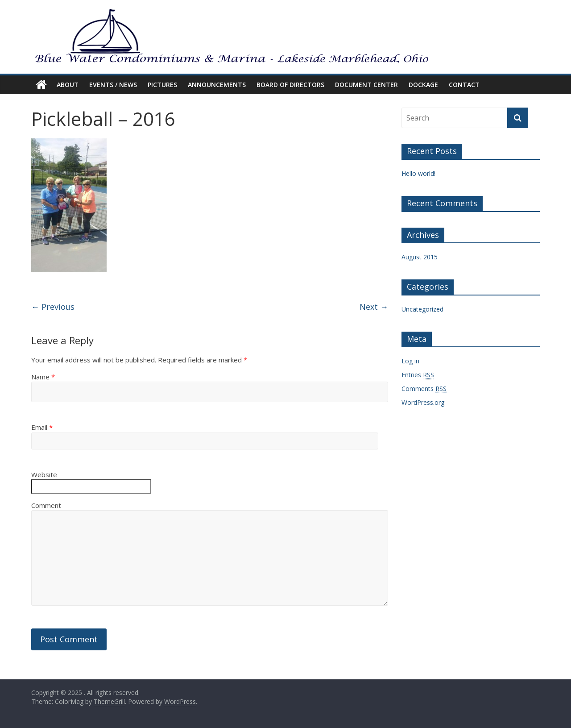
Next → (374, 307)
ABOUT (68, 85)
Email (42, 427)
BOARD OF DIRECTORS (290, 85)
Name (43, 377)
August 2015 (420, 257)
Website (44, 474)
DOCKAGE (423, 85)
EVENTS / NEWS (113, 85)
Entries (418, 375)
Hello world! (418, 173)
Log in (410, 361)
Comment (46, 505)
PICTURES (162, 85)
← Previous (53, 307)
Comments (424, 389)
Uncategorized (422, 309)
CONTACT (464, 85)
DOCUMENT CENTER (366, 85)
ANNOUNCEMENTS (217, 85)
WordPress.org (423, 402)
